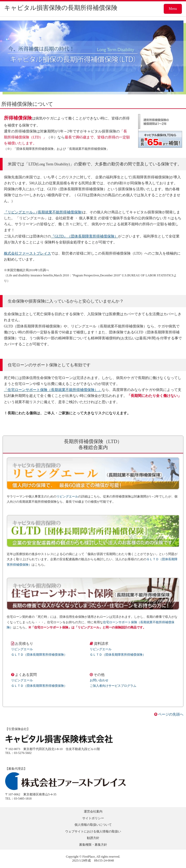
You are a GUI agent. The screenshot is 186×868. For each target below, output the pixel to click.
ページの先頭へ (169, 714)
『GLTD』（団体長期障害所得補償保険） (84, 236)
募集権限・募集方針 (93, 845)
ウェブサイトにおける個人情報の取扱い (93, 831)
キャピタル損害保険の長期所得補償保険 (61, 8)
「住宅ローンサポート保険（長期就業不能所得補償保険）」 (53, 390)
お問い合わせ (99, 680)
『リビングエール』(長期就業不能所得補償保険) (43, 212)
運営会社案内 (93, 811)
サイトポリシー (93, 818)
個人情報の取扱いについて (93, 825)
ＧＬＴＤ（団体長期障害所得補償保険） (39, 655)
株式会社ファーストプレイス (27, 253)
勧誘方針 (93, 838)
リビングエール (67, 496)
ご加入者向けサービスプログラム (113, 686)
